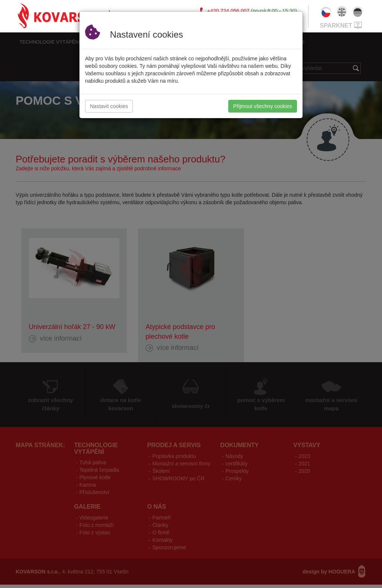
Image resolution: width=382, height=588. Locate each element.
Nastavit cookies (109, 106)
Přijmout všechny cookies (263, 106)
